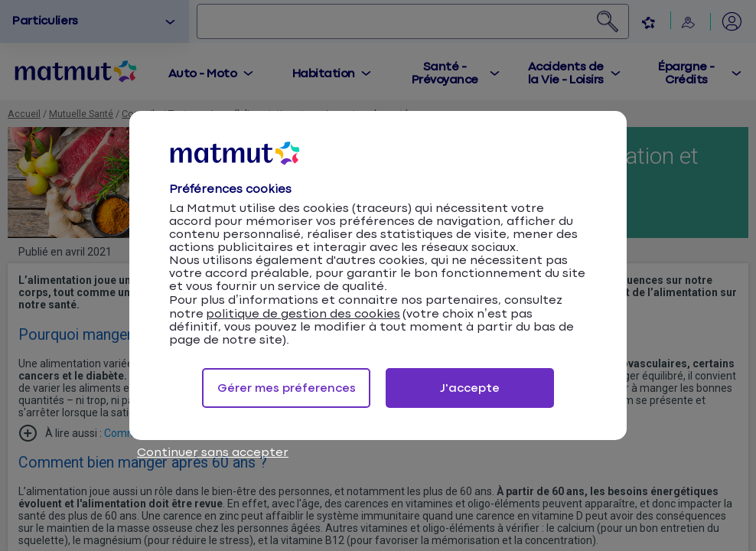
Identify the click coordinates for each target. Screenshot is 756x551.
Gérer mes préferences (287, 388)
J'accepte (470, 388)
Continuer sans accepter (213, 453)
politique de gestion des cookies (303, 314)
